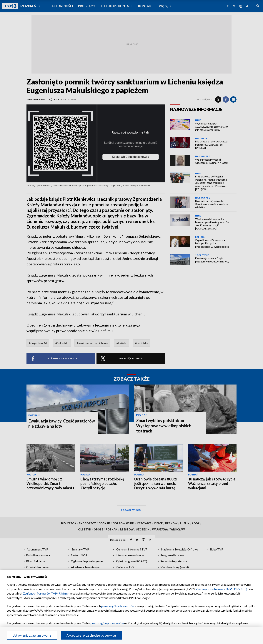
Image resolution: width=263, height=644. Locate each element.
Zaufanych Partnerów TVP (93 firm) (46, 593)
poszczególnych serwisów (118, 606)
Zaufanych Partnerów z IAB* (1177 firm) (221, 589)
